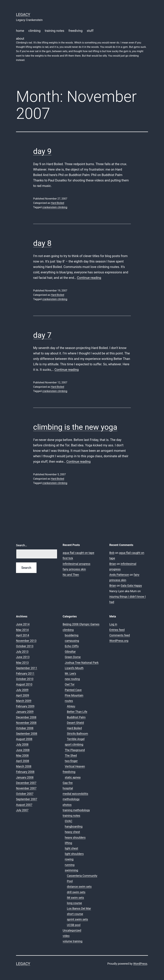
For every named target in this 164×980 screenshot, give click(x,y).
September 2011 (27, 668)
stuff (90, 31)
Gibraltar (70, 652)
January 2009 (25, 712)
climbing (34, 31)
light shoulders (74, 854)
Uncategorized (72, 930)
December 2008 (26, 717)
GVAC (69, 821)
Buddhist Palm (76, 717)
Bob (112, 553)
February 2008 (25, 772)
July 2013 (22, 652)
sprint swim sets (78, 919)
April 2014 (23, 635)
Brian (113, 564)
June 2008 (23, 750)
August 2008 (24, 739)
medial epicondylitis (75, 794)
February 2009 (25, 706)
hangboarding (74, 826)
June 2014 (23, 624)
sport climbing (74, 744)
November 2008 (26, 723)
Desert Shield (75, 723)
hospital (68, 788)
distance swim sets (79, 887)
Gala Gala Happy (131, 586)
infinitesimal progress (76, 564)
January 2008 (25, 777)
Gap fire (68, 783)
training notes (54, 31)
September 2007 (27, 799)
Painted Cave (73, 690)
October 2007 (25, 794)
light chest (72, 848)
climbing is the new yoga (75, 427)
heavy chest (72, 832)
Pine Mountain (74, 695)
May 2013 (22, 663)
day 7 (42, 335)
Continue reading (89, 278)
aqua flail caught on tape (78, 553)
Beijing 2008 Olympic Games (81, 624)
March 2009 (24, 701)
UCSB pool (74, 925)
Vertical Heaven (75, 766)
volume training (72, 941)
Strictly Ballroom (78, 734)
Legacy (23, 15)
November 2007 (26, 788)
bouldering (72, 635)
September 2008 (27, 734)
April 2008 (23, 761)
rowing (69, 859)
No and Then (71, 575)
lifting (68, 843)
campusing (72, 641)
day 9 (42, 151)
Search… (22, 545)
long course (74, 903)
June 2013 (23, 657)
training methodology (76, 810)
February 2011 (25, 673)
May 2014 (22, 630)
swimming (72, 870)
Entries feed (117, 630)
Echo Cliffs (72, 646)
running (70, 865)
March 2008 (24, 766)
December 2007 (26, 783)
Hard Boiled (57, 203)
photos (67, 805)
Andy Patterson (119, 575)
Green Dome (73, 657)
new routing (72, 679)
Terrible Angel (76, 739)
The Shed (71, 755)
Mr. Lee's (70, 673)
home (20, 31)
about (82, 49)
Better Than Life (77, 712)
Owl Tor (70, 684)
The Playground (75, 750)
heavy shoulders (75, 837)
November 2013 (26, 641)
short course (75, 914)
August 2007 (24, 805)
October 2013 (25, 646)
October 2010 (25, 679)
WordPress (140, 964)
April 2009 (23, 695)
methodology (71, 799)
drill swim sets (76, 892)
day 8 (42, 243)
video (66, 936)
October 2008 (25, 728)
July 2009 (22, 690)
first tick (68, 558)
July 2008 (22, 744)
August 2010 (24, 684)
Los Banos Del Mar (79, 908)
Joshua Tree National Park (82, 663)
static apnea (73, 777)
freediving (76, 31)
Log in (113, 624)
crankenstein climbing (55, 207)
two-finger (71, 761)
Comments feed (120, 635)
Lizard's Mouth (74, 668)
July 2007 (22, 810)
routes (69, 701)
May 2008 (22, 755)
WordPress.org (119, 641)
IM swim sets (76, 898)
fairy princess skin (74, 569)
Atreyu (71, 706)
